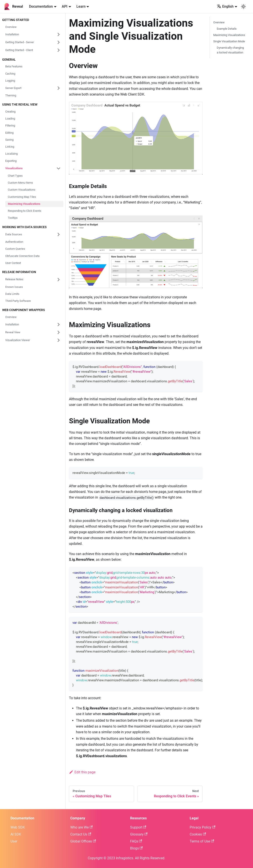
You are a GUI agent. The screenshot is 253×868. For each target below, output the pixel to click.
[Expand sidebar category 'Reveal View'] (59, 332)
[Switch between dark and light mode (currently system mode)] (243, 7)
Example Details (227, 29)
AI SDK (16, 834)
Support (138, 827)
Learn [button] (81, 6)
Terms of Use (202, 841)
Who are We (81, 827)
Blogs (136, 848)
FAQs (136, 841)
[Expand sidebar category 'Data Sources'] (59, 234)
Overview (219, 22)
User (14, 841)
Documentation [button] (41, 6)
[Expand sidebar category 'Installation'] (59, 325)
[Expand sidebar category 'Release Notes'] (59, 280)
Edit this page (82, 772)
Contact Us (81, 834)
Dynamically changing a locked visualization (230, 50)
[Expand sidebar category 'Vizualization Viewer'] (59, 340)
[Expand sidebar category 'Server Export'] (59, 88)
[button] (33, 34)
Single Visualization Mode (229, 41)
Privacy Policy (202, 827)
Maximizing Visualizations (229, 35)
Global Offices (83, 841)
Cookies (198, 834)
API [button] (65, 6)
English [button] (225, 6)
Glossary (139, 834)
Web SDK (18, 827)
